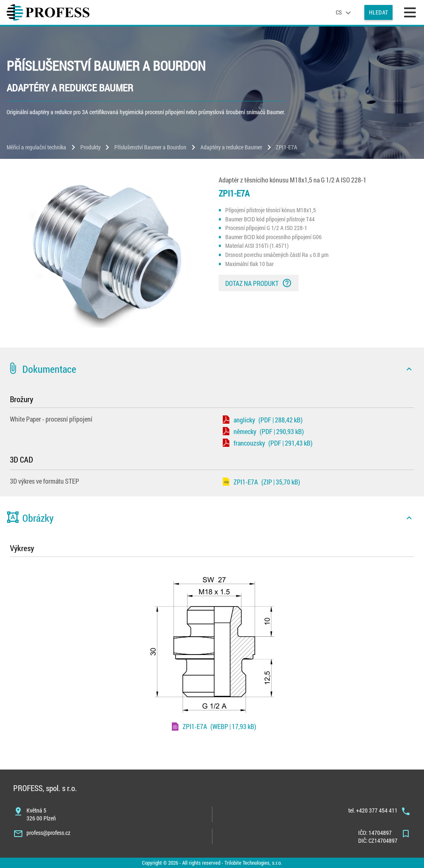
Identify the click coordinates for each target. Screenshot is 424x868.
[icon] (409, 369)
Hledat (378, 12)
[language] (344, 12)
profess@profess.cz (48, 833)
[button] (212, 369)
